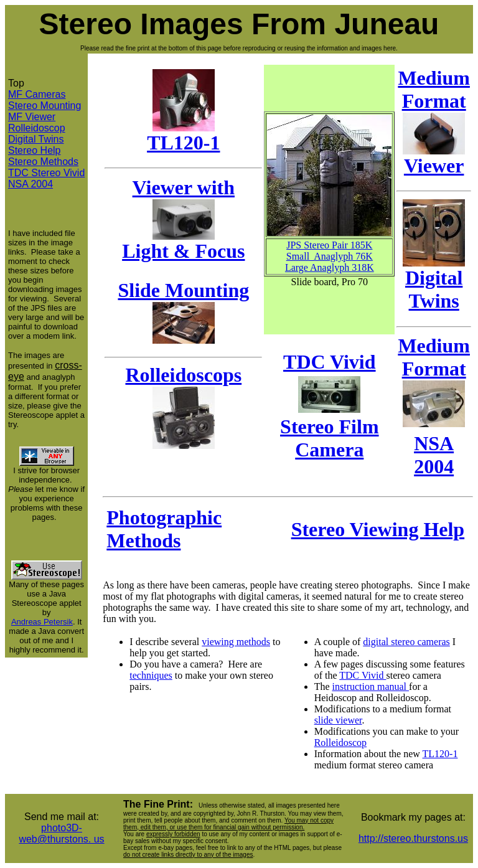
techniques (151, 675)
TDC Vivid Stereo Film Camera (329, 406)
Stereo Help (35, 150)
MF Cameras (37, 94)
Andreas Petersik (42, 622)
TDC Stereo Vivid (46, 173)
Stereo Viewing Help (378, 529)
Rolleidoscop (37, 128)
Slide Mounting (183, 290)
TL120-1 (183, 134)
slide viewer (338, 720)
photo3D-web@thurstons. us (61, 833)
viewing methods (236, 642)
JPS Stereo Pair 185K (329, 245)
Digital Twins (36, 139)
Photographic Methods (164, 529)
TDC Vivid (363, 675)
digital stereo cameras (406, 642)
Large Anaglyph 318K (330, 267)
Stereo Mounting (45, 106)
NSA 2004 (30, 184)
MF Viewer (32, 117)
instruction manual (371, 686)
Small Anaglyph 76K (330, 256)
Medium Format (434, 357)
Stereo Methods (43, 162)
